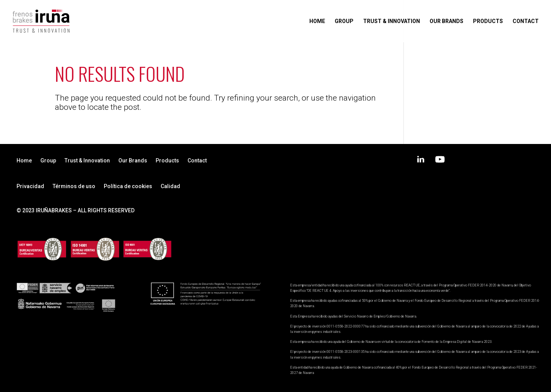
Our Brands (446, 21)
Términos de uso (74, 186)
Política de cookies (128, 186)
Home (317, 21)
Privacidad (30, 186)
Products (488, 21)
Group (344, 21)
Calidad (170, 186)
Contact (526, 21)
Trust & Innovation (392, 21)
